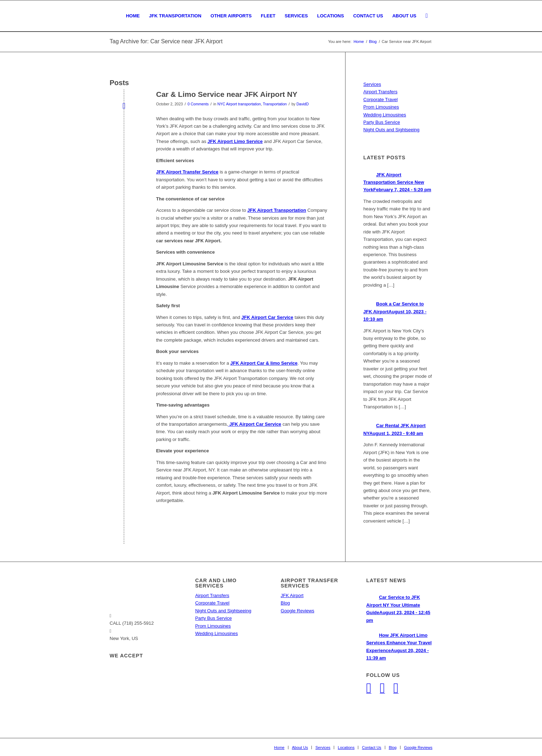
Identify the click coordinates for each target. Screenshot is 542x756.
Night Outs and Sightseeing (391, 130)
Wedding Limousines (385, 115)
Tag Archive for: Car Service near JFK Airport (166, 41)
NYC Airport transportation (239, 104)
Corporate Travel (380, 100)
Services (372, 84)
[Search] (427, 16)
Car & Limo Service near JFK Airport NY (227, 94)
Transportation (275, 104)
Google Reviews (297, 611)
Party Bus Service (381, 122)
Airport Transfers (380, 92)
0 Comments (198, 104)
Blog (285, 603)
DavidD (303, 104)
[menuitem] (133, 16)
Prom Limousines (381, 107)
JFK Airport (292, 595)
